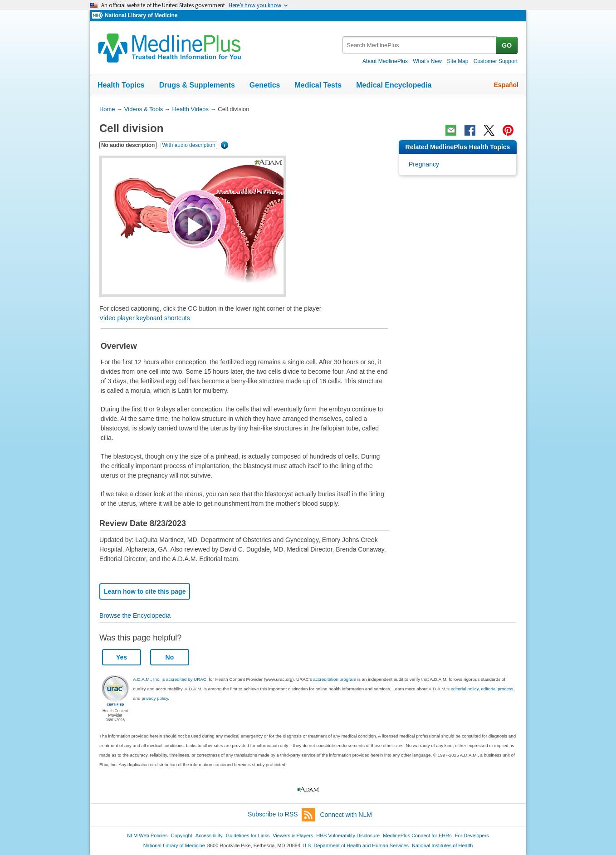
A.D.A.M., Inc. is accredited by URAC (170, 679)
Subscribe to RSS (281, 815)
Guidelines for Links (248, 835)
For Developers (472, 835)
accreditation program (335, 679)
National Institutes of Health (442, 845)
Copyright (182, 835)
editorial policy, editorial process (482, 689)
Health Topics (121, 85)
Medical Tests (318, 85)
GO (507, 45)
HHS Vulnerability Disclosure (348, 835)
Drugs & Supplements (197, 85)
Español (506, 85)
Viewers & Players (293, 835)
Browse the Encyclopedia (135, 616)
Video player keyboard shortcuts (145, 318)
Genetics (265, 85)
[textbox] (420, 45)
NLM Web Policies (147, 835)
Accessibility (209, 835)
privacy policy (155, 698)
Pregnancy (424, 164)
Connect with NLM (346, 815)
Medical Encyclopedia (394, 85)
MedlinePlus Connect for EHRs (417, 835)
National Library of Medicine (141, 15)
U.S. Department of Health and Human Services (356, 845)
